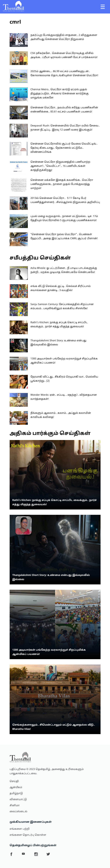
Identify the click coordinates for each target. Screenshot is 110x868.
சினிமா (15, 806)
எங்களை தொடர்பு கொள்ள (28, 835)
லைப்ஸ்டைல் (18, 812)
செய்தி (14, 781)
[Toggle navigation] (103, 7)
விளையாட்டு (18, 800)
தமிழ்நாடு (16, 794)
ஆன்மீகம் (16, 787)
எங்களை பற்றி (20, 829)
